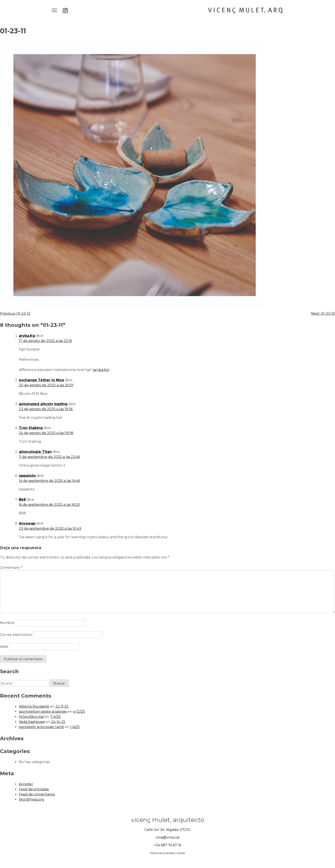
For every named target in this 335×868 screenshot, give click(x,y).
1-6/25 (75, 727)
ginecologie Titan (35, 452)
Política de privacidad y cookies (167, 853)
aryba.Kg (27, 336)
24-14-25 (58, 722)
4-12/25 (79, 712)
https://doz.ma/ (31, 717)
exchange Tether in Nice (41, 380)
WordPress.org (32, 799)
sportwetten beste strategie (43, 712)
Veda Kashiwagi (32, 722)
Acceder (26, 784)
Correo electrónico (16, 635)
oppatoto (27, 476)
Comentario (11, 568)
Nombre (7, 623)
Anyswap (27, 523)
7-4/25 (55, 717)
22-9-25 (62, 706)
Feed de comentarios (37, 794)
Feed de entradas (34, 789)
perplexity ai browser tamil (41, 727)
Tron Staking (31, 428)
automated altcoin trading (43, 404)
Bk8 (22, 499)
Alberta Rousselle (34, 706)
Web (4, 647)
